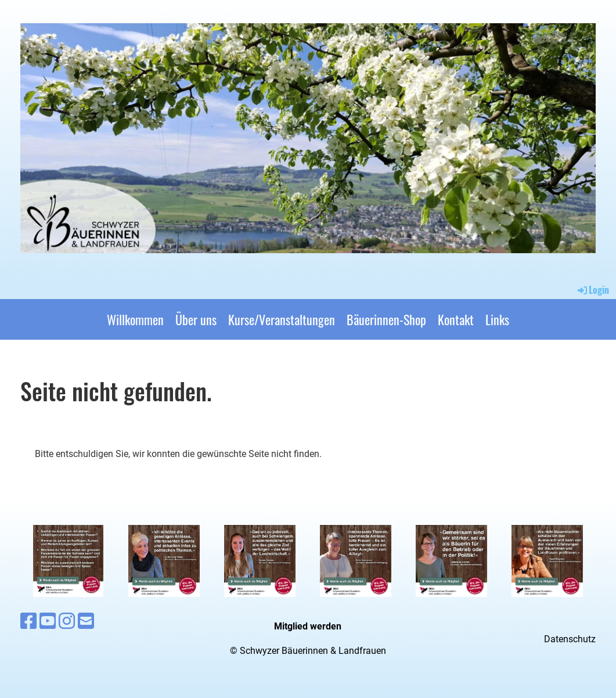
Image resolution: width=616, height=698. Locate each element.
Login (592, 290)
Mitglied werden (308, 626)
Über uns (196, 319)
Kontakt (456, 319)
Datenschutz (570, 639)
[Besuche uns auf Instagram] (67, 621)
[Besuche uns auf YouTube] (48, 621)
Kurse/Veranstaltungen (282, 319)
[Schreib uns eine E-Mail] (86, 621)
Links (497, 319)
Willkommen (135, 319)
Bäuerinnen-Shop (386, 319)
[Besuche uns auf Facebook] (28, 621)
